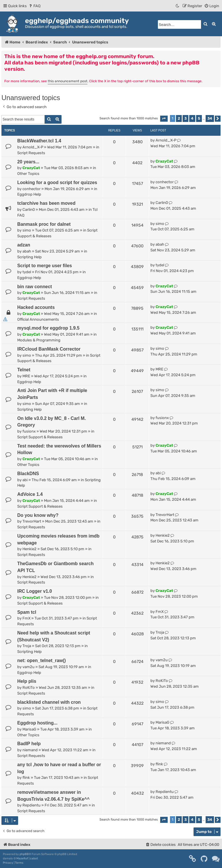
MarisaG (29, 729)
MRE (26, 376)
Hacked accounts (36, 307)
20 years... (28, 162)
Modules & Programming (39, 340)
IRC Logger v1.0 (35, 591)
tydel (27, 272)
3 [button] (185, 118)
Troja (27, 646)
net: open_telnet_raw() (42, 660)
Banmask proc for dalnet (44, 224)
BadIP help (29, 744)
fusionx (29, 431)
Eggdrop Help (29, 194)
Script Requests (31, 153)
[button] (164, 119)
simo (27, 230)
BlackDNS (28, 474)
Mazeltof (22, 859)
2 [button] (179, 118)
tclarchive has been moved (46, 203)
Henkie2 (29, 549)
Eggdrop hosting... (37, 723)
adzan (24, 245)
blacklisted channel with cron (49, 702)
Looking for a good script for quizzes (57, 182)
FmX (26, 618)
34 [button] (210, 118)
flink (26, 778)
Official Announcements (38, 319)
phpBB (24, 854)
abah (27, 251)
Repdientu (31, 805)
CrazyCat (31, 168)
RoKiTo (29, 688)
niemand (30, 750)
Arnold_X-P (33, 147)
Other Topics (28, 174)
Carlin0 (29, 210)
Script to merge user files (45, 266)
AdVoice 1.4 (30, 494)
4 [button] (192, 118)
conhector (31, 189)
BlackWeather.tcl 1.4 (39, 141)
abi (25, 480)
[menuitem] (34, 6)
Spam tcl (27, 612)
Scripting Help (29, 257)
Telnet (24, 370)
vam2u (28, 667)
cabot (34, 859)
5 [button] (199, 118)
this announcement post (68, 81)
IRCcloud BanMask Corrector (49, 349)
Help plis (27, 681)
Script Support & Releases (40, 437)
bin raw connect (35, 287)
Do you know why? (38, 515)
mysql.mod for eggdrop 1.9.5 (48, 328)
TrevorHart (32, 521)
